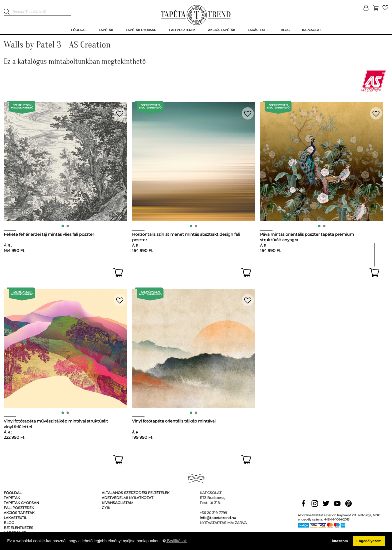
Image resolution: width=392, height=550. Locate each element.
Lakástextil (15, 518)
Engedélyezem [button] (369, 541)
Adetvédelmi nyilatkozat (127, 498)
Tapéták (12, 498)
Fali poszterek (19, 508)
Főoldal (13, 493)
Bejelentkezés (18, 528)
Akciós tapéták (19, 513)
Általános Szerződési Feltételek (136, 493)
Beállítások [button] (175, 541)
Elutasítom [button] (339, 541)
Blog (9, 523)
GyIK (106, 508)
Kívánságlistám (117, 503)
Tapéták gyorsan (21, 503)
